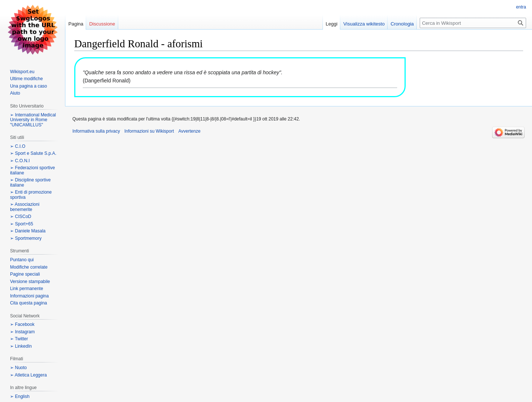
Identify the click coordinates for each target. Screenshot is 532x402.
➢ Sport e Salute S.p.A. (33, 153)
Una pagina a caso (28, 86)
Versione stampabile (30, 282)
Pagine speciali (25, 274)
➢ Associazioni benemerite (25, 207)
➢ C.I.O (18, 146)
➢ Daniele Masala (28, 231)
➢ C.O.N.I (20, 161)
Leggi (332, 24)
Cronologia (402, 24)
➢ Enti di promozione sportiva (31, 195)
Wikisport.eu (22, 72)
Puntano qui (22, 260)
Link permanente (26, 289)
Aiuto (15, 93)
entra (521, 7)
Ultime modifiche (26, 79)
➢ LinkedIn (21, 346)
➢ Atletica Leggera (28, 375)
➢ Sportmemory (26, 238)
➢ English (20, 396)
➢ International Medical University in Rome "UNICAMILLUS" (33, 120)
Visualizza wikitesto (364, 24)
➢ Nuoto (18, 368)
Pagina (76, 24)
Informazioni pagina (29, 296)
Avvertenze (190, 131)
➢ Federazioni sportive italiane (32, 170)
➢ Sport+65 (21, 224)
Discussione (102, 24)
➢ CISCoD (21, 217)
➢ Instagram (22, 332)
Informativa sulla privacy (96, 131)
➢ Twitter (19, 339)
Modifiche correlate (29, 267)
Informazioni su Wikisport (149, 131)
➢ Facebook (22, 324)
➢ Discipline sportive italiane (30, 183)
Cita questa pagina (28, 303)
